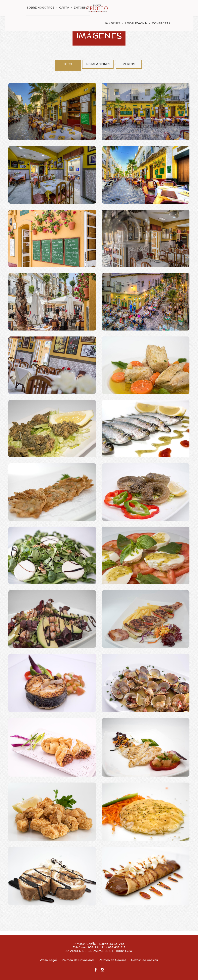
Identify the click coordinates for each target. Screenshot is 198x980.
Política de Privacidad (78, 960)
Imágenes (113, 23)
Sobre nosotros (41, 8)
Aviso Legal (49, 960)
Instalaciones (98, 64)
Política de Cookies (112, 960)
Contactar (161, 23)
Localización (136, 23)
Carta (64, 8)
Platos (129, 64)
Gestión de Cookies (144, 960)
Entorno (81, 8)
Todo (68, 64)
